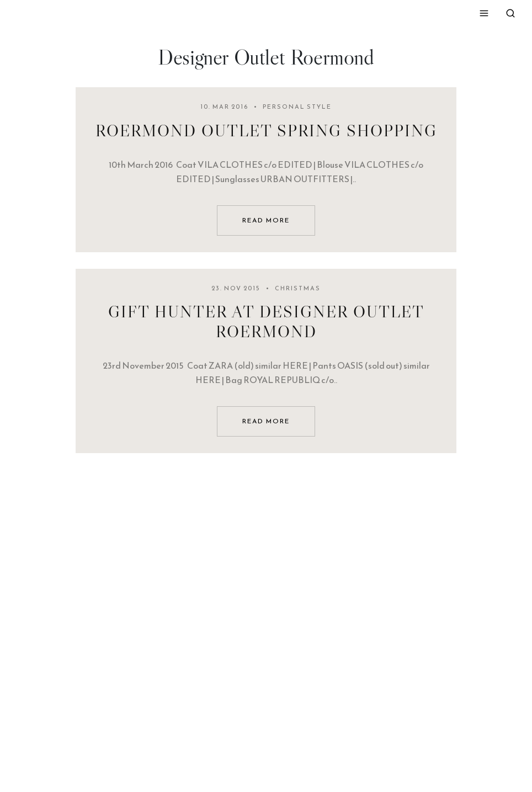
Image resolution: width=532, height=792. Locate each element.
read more (266, 220)
